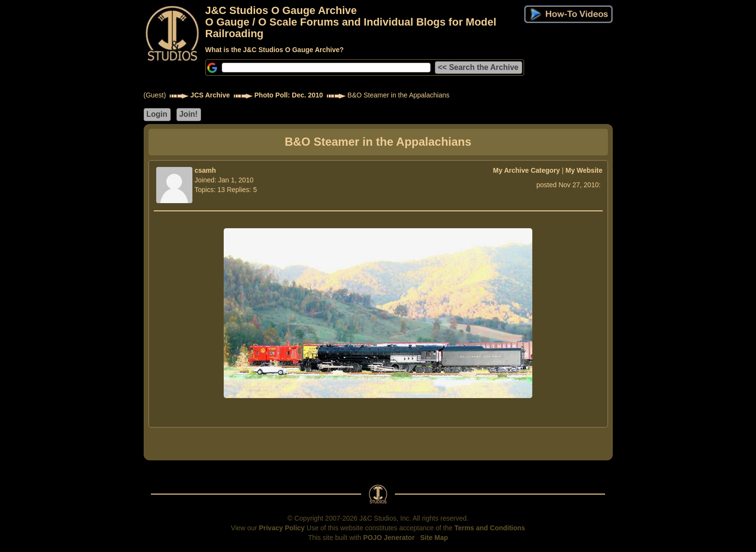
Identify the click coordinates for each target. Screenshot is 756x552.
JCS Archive (210, 95)
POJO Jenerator (389, 538)
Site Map (434, 538)
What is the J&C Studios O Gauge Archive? (275, 50)
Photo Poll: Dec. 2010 (289, 95)
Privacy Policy (282, 528)
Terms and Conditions (490, 528)
